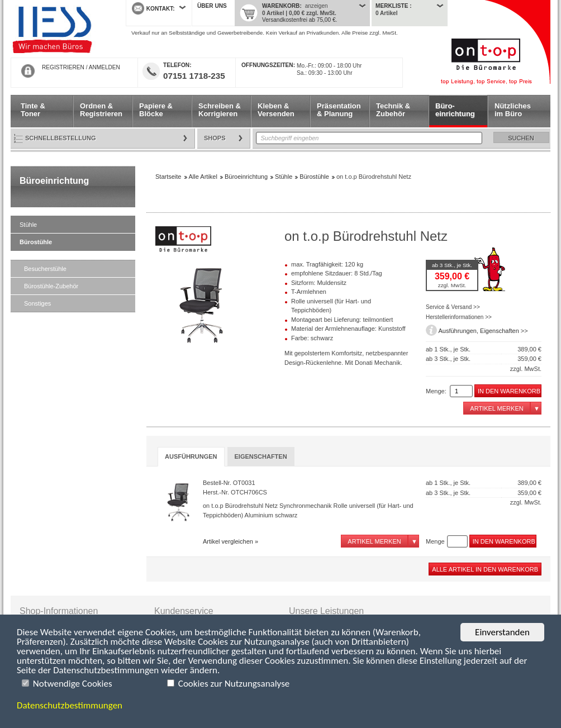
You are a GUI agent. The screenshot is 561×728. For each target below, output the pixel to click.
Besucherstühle (45, 269)
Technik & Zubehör (393, 110)
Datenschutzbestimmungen (70, 705)
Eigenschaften (500, 331)
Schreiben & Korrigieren (220, 110)
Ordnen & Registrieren (101, 110)
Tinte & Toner (33, 110)
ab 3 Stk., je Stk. (452, 265)
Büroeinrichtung (54, 181)
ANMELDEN (104, 67)
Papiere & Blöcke (156, 110)
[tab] (191, 457)
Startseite (60, 29)
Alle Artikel (203, 177)
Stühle (28, 225)
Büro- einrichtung (455, 110)
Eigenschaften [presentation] (261, 456)
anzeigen (317, 6)
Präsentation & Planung (339, 110)
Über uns (212, 6)
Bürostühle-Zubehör (51, 286)
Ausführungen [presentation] (191, 456)
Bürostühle (36, 242)
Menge (435, 541)
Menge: (436, 391)
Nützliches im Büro (513, 110)
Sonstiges (37, 303)
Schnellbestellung (61, 138)
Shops (215, 138)
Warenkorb (281, 6)
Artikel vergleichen (228, 541)
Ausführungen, (459, 331)
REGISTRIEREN (63, 67)
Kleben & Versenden (276, 110)
